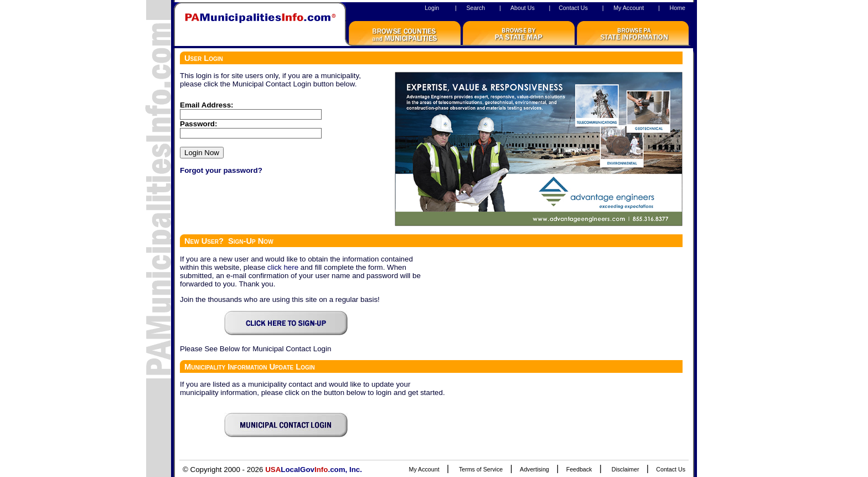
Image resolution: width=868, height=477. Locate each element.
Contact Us (573, 8)
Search (476, 8)
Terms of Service (481, 469)
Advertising (534, 469)
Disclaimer (626, 469)
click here (283, 267)
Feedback (579, 469)
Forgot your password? (221, 170)
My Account (629, 8)
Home (678, 8)
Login (432, 8)
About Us (523, 8)
